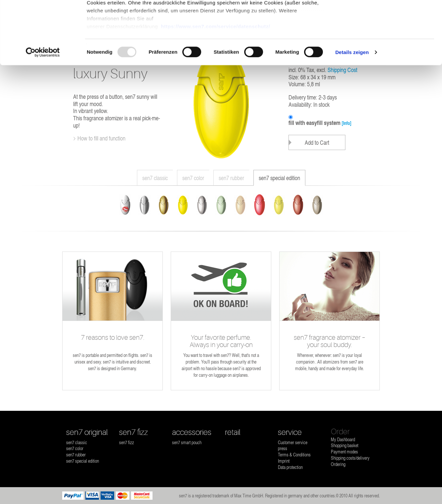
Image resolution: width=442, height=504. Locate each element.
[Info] (347, 123)
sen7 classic (155, 178)
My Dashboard (343, 439)
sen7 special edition (279, 178)
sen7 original (87, 432)
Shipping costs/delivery (350, 458)
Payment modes (344, 452)
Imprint (284, 461)
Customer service (293, 442)
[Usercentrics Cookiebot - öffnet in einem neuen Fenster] (43, 106)
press (283, 448)
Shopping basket (345, 445)
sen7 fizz (133, 432)
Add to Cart (317, 142)
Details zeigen (352, 106)
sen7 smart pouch (187, 442)
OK (387, 17)
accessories (192, 432)
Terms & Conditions (294, 455)
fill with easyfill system (320, 123)
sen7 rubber (231, 178)
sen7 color (193, 178)
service (290, 432)
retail (233, 432)
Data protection (290, 467)
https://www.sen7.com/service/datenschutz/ (215, 79)
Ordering (338, 464)
